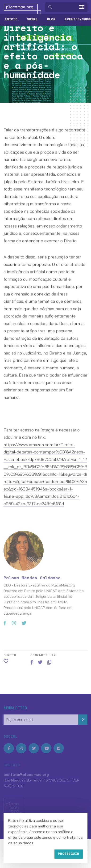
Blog (51, 19)
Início (11, 19)
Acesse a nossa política (50, 832)
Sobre (32, 19)
